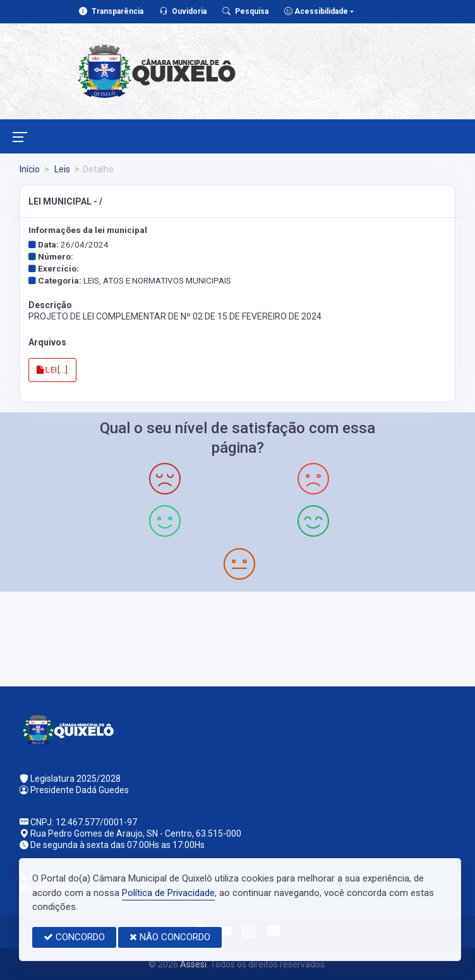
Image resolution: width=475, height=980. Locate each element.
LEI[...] (52, 370)
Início (30, 169)
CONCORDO (74, 937)
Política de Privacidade (168, 893)
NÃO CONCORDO (170, 937)
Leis (61, 169)
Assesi (193, 964)
